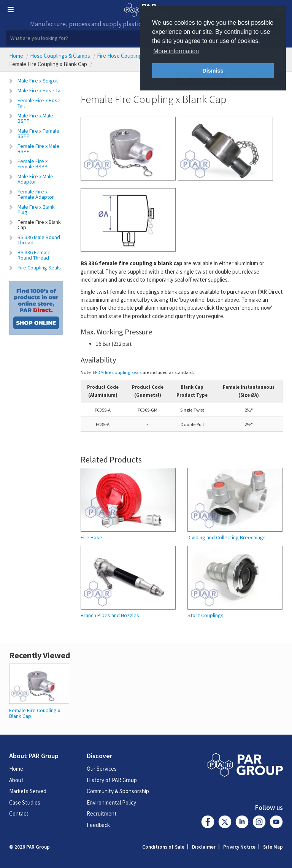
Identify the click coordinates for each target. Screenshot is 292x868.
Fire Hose (91, 538)
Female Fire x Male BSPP (38, 149)
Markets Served (28, 791)
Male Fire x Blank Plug (36, 209)
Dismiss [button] (213, 71)
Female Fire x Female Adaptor (36, 194)
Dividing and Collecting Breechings (227, 538)
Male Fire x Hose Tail (40, 90)
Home (16, 56)
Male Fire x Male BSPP (35, 118)
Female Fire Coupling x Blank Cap (35, 713)
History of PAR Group (112, 780)
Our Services (102, 769)
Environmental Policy (111, 802)
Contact (19, 813)
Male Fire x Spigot (38, 81)
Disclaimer (204, 847)
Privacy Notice (239, 847)
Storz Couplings (206, 615)
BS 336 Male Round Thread (39, 240)
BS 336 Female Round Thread (34, 255)
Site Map (273, 847)
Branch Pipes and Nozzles (110, 615)
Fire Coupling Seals (39, 268)
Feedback (98, 825)
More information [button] (176, 51)
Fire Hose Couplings (121, 56)
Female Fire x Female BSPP (33, 164)
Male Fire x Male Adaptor (35, 179)
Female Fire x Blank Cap (39, 225)
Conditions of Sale (163, 847)
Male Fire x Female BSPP (38, 133)
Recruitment (102, 813)
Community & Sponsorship (118, 791)
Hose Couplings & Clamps (60, 56)
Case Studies (25, 802)
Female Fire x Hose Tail (39, 103)
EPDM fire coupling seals (117, 372)
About (16, 780)
